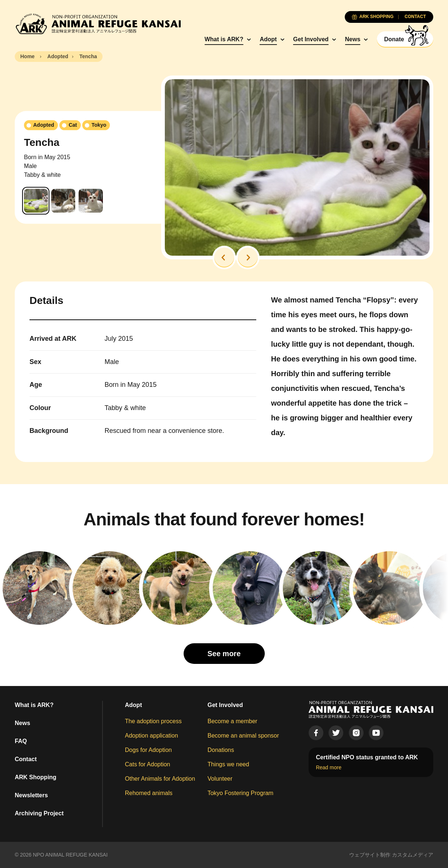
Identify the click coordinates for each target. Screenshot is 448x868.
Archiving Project (39, 813)
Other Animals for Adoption (160, 779)
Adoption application (152, 736)
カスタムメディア (413, 855)
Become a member (232, 721)
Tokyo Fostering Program (241, 793)
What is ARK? (224, 39)
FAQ (21, 741)
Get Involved (311, 39)
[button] (224, 258)
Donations (221, 750)
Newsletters (31, 795)
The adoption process (153, 721)
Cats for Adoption (148, 764)
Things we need (228, 764)
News (353, 39)
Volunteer (220, 779)
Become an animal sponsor (243, 736)
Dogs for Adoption (148, 750)
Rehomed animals (149, 793)
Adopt (268, 39)
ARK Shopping (36, 777)
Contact (26, 759)
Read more (329, 767)
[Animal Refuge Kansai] (98, 24)
